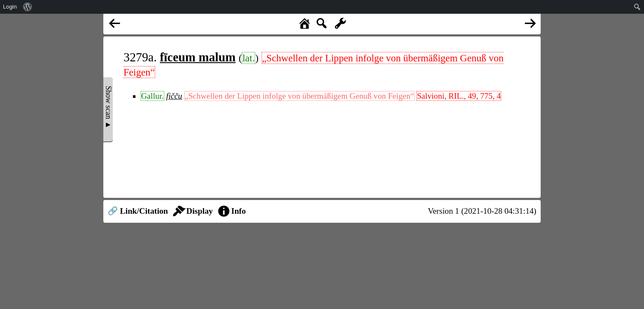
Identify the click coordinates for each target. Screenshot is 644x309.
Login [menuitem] (10, 7)
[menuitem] (28, 7)
